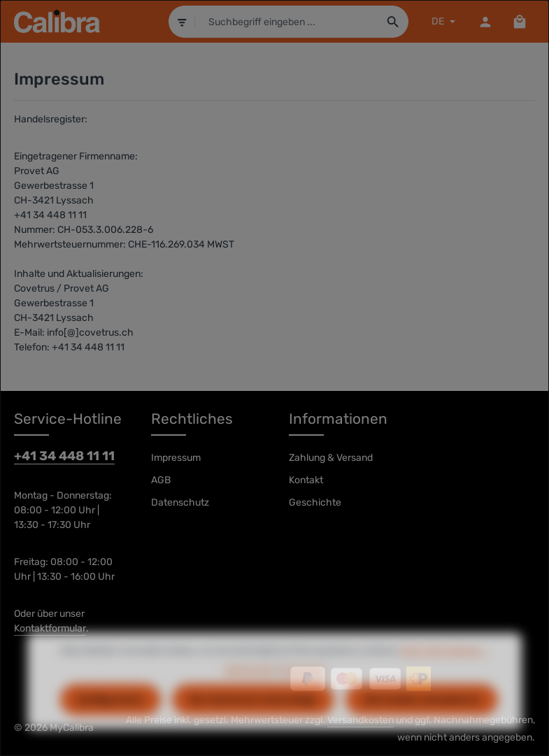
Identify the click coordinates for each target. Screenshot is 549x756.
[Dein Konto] (485, 21)
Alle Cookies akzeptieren (422, 720)
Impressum (176, 458)
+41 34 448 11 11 (64, 456)
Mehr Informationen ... (445, 671)
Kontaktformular (50, 628)
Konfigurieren (110, 720)
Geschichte (315, 502)
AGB (161, 480)
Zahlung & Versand (331, 458)
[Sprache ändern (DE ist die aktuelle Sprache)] (442, 21)
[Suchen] (393, 22)
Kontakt (306, 480)
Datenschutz (180, 502)
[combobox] (286, 22)
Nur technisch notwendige (253, 720)
